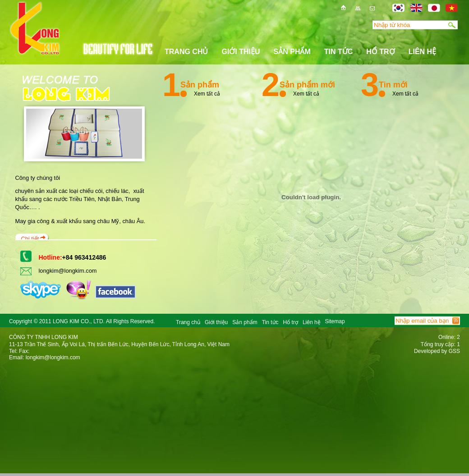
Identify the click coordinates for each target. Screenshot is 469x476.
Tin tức (339, 52)
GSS (454, 351)
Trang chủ (186, 52)
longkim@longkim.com (68, 271)
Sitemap (335, 321)
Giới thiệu (241, 52)
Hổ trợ (380, 52)
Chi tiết (30, 239)
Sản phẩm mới (307, 85)
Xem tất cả (207, 93)
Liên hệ (422, 52)
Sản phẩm (292, 52)
